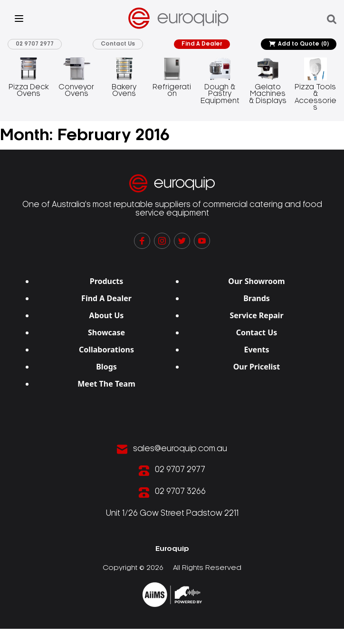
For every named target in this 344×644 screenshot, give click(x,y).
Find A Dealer (202, 44)
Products (107, 281)
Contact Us (119, 44)
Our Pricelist (257, 367)
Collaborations (106, 350)
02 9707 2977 (36, 44)
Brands (257, 298)
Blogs (106, 367)
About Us (107, 315)
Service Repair (256, 315)
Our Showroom (256, 281)
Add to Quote (298, 44)
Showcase (106, 332)
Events (256, 350)
